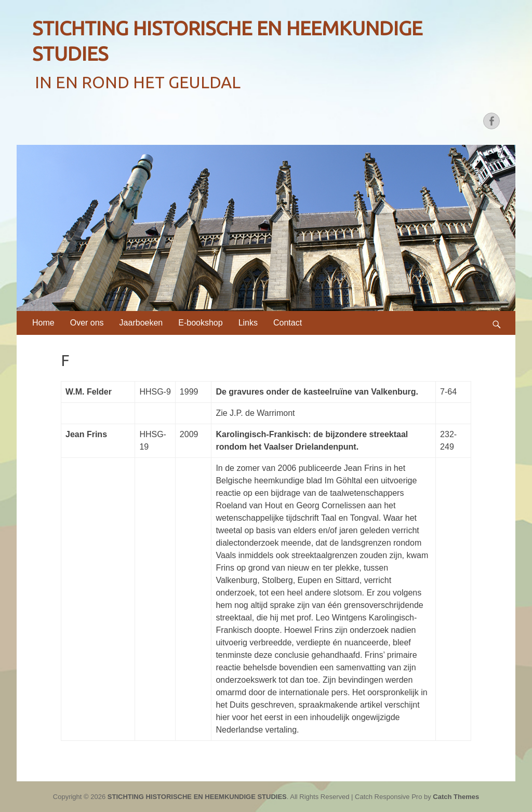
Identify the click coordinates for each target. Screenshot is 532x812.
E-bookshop (200, 323)
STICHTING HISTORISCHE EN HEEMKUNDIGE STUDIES (197, 797)
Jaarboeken (141, 323)
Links (248, 323)
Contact (288, 323)
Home (43, 323)
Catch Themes (456, 797)
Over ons (87, 323)
